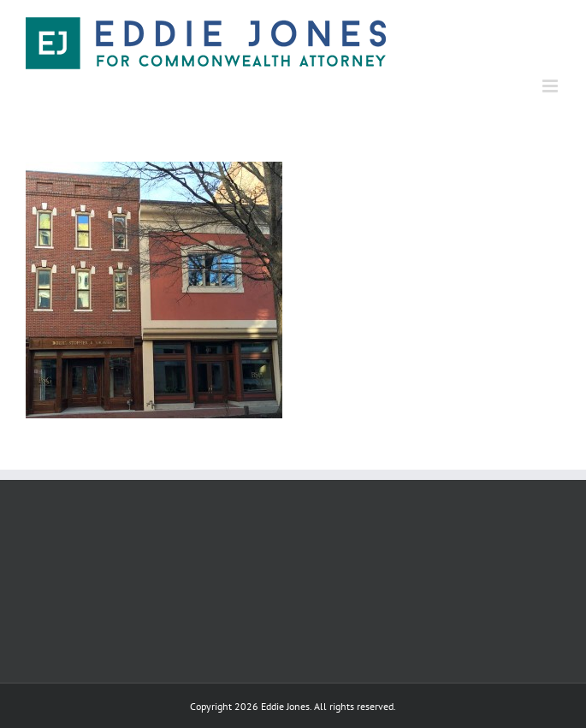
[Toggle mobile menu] (551, 86)
